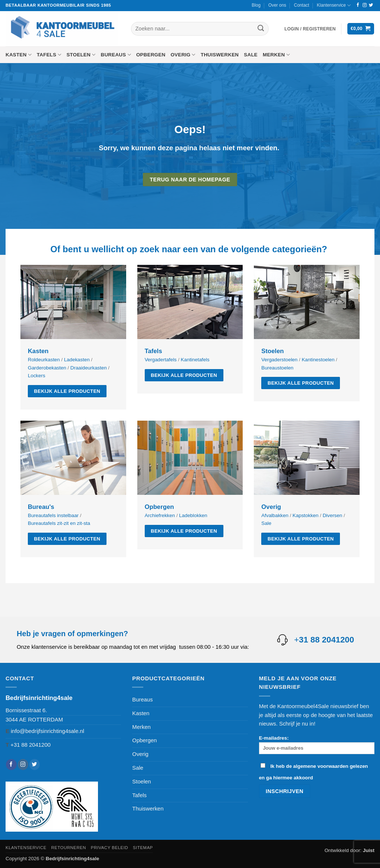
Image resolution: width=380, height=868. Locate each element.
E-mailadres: (317, 745)
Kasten (19, 55)
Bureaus (116, 55)
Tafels (49, 55)
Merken (276, 55)
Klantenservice (334, 5)
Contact (302, 5)
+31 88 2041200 (30, 745)
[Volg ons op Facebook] (358, 5)
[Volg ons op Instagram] (365, 5)
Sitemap (143, 848)
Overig (183, 55)
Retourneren (69, 848)
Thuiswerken (220, 55)
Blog (256, 5)
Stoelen (81, 55)
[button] (310, 29)
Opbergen (151, 55)
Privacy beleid (109, 848)
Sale (251, 55)
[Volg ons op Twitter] (371, 5)
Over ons (277, 5)
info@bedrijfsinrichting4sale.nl (47, 731)
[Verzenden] (261, 29)
